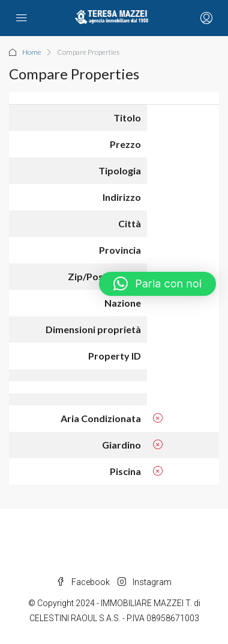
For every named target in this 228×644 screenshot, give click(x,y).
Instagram (145, 582)
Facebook (83, 582)
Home (32, 52)
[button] (157, 284)
